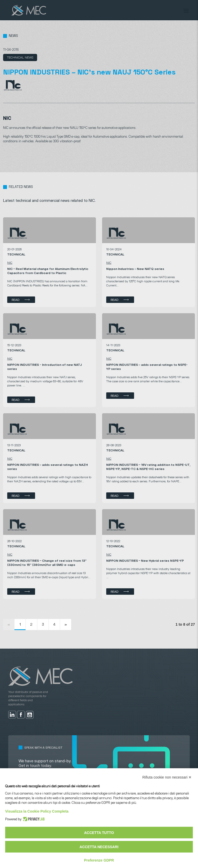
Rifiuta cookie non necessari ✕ (167, 777)
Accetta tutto (99, 833)
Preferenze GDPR (99, 860)
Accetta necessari (99, 847)
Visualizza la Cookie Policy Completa (37, 811)
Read (15, 300)
